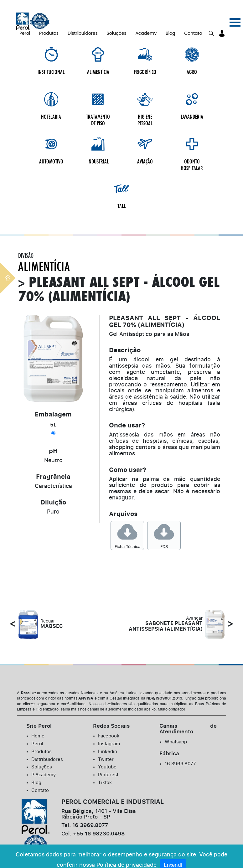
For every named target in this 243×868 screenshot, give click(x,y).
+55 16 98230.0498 (97, 792)
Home (38, 695)
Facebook (109, 695)
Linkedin (108, 710)
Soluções (117, 24)
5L (53, 384)
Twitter (106, 717)
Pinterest (109, 732)
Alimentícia (44, 225)
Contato (193, 24)
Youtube (108, 725)
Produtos (49, 24)
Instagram (110, 702)
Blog (170, 24)
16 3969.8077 (181, 722)
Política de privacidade (127, 856)
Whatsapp (177, 700)
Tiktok (105, 740)
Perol (25, 24)
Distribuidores (83, 24)
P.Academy (44, 732)
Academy (146, 24)
